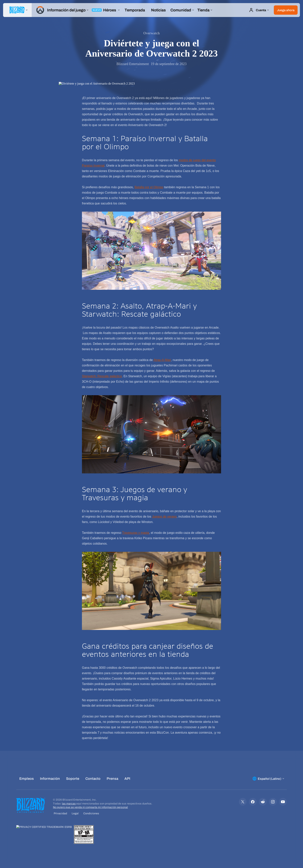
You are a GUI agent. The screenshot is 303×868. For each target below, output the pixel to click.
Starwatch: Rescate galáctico (102, 376)
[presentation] (17, 10)
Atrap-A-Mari (162, 360)
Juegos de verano (164, 517)
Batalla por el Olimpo (149, 187)
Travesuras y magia (136, 533)
